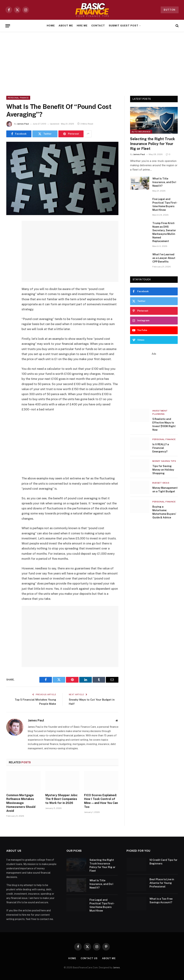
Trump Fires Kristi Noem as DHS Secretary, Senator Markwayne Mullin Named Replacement (164, 232)
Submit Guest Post (124, 26)
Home (51, 26)
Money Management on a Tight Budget (165, 490)
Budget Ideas (161, 483)
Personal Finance (18, 98)
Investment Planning (160, 412)
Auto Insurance (141, 132)
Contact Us (89, 958)
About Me (66, 26)
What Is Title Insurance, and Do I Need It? (164, 182)
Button (170, 10)
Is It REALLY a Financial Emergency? (161, 448)
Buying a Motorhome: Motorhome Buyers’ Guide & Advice (164, 512)
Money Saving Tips (164, 461)
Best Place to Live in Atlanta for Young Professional (162, 883)
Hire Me (82, 26)
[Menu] (8, 26)
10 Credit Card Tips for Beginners (163, 862)
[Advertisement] (92, 63)
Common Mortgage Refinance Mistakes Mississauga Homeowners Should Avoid (21, 803)
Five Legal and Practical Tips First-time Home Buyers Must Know (165, 204)
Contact (98, 26)
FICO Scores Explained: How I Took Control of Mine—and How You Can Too (101, 801)
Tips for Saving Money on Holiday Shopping (163, 470)
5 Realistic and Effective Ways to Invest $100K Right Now (164, 424)
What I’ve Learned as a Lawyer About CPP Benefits (164, 258)
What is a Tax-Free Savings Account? (161, 901)
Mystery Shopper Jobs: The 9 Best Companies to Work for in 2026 (61, 799)
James (116, 968)
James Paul (23, 124)
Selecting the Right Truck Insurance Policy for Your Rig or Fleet (152, 144)
